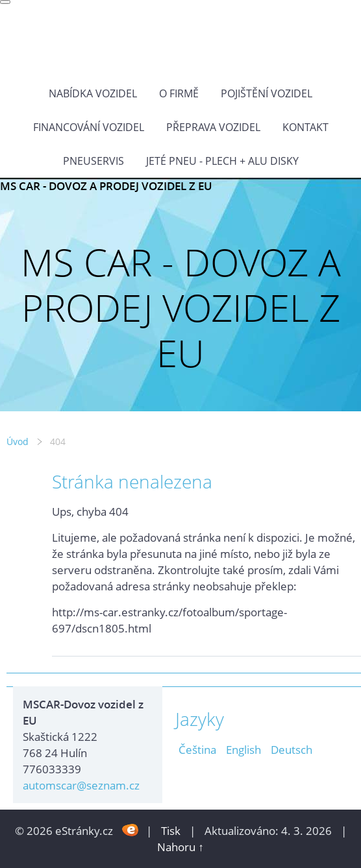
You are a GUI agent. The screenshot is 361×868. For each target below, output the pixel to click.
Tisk (171, 831)
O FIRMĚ (179, 93)
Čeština (197, 750)
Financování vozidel (89, 127)
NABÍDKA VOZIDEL (93, 93)
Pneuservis (93, 161)
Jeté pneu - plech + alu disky (222, 161)
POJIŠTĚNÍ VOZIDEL (267, 93)
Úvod (18, 441)
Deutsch (292, 750)
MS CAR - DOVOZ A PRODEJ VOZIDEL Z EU (106, 186)
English (243, 750)
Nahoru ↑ (180, 847)
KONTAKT (305, 127)
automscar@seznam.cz (81, 785)
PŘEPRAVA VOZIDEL (213, 127)
